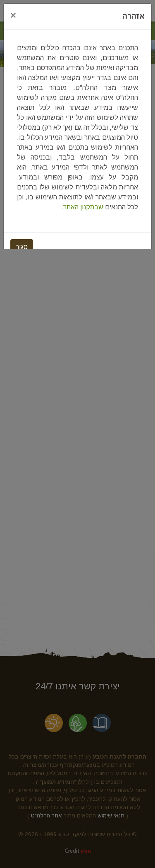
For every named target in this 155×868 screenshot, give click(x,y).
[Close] (13, 15)
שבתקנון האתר (83, 207)
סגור (22, 247)
